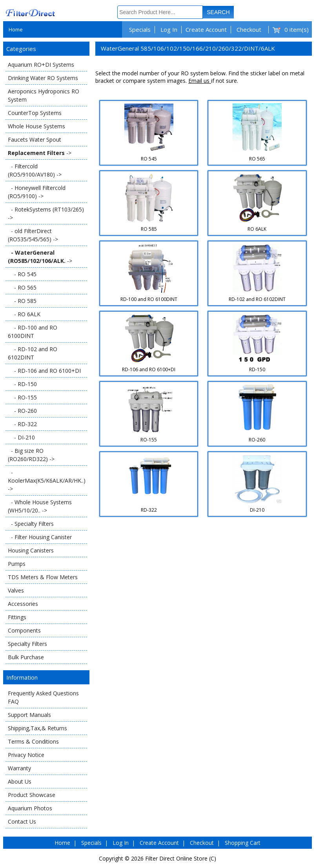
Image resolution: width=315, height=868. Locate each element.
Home (16, 29)
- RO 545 (22, 274)
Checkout (249, 29)
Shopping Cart (243, 843)
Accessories (23, 604)
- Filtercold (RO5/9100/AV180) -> (35, 170)
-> (40, 153)
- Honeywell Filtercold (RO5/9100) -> (37, 192)
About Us (20, 781)
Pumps (17, 564)
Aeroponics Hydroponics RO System (44, 95)
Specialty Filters (27, 644)
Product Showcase (32, 795)
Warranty (19, 768)
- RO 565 (22, 287)
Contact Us (22, 821)
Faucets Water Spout (35, 139)
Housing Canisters (31, 550)
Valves (16, 590)
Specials (140, 29)
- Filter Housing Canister (40, 537)
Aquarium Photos (30, 808)
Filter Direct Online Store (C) (181, 858)
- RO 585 (22, 301)
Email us (200, 81)
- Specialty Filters (31, 524)
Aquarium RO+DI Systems (41, 65)
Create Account (206, 29)
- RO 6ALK (24, 314)
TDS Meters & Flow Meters (43, 577)
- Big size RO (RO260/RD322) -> (31, 455)
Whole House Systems (36, 126)
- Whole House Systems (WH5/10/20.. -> (40, 506)
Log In (169, 29)
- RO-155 (22, 397)
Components (24, 630)
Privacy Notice (26, 755)
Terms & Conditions (33, 741)
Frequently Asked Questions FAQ (43, 697)
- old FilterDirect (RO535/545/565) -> (33, 235)
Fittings (17, 617)
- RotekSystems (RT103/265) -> (46, 213)
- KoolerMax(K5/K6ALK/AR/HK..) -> (47, 480)
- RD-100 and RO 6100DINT (33, 332)
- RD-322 (22, 424)
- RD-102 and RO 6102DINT (33, 353)
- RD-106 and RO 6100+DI (44, 371)
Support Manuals (29, 715)
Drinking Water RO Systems (43, 78)
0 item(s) (297, 29)
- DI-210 (21, 437)
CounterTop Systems (35, 113)
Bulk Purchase (26, 657)
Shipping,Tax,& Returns (37, 728)
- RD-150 (22, 384)
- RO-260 (22, 411)
